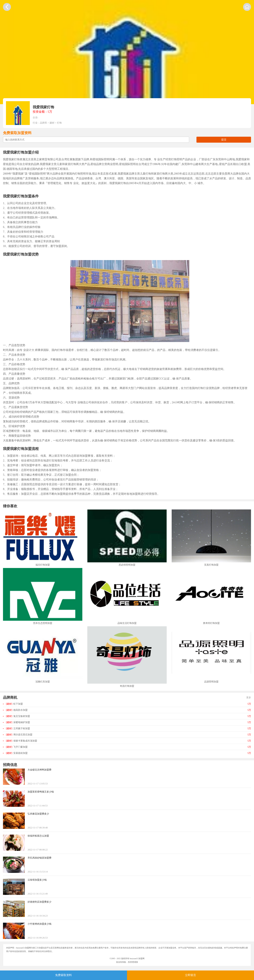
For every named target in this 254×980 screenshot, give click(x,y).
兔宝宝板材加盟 (18, 716)
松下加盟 (14, 704)
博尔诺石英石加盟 (19, 735)
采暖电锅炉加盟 (18, 722)
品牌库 (43, 123)
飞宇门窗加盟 (17, 747)
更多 (249, 698)
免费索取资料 (63, 975)
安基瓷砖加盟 (17, 753)
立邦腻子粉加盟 (18, 728)
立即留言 (190, 975)
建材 (52, 123)
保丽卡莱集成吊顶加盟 (22, 741)
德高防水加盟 (17, 710)
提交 (224, 140)
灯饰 (59, 123)
